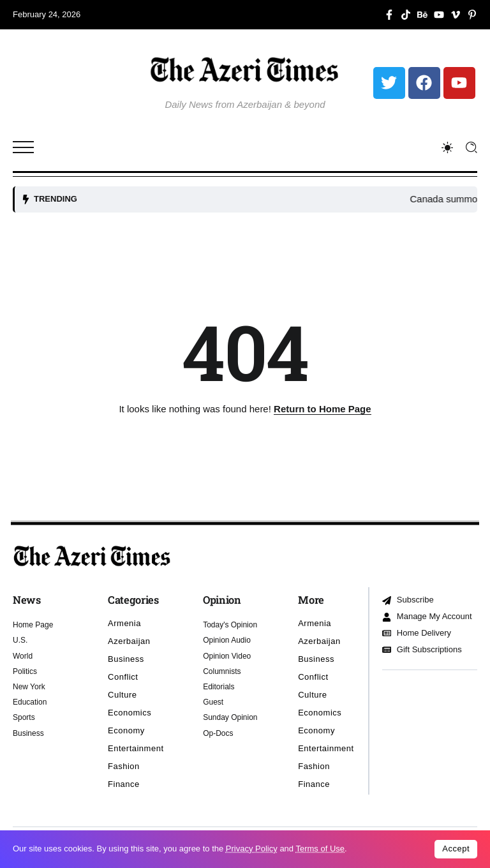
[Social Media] (389, 15)
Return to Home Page (323, 409)
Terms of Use (320, 849)
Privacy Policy (252, 849)
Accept (456, 849)
